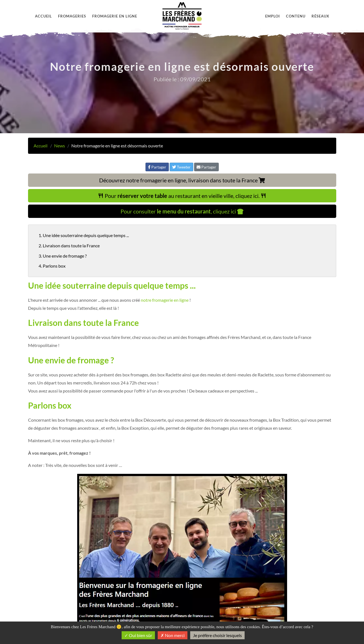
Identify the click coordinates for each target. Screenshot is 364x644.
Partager (157, 167)
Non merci (173, 635)
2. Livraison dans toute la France (69, 246)
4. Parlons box (52, 266)
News (60, 146)
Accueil (43, 16)
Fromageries (72, 16)
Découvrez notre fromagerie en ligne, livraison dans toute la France (182, 180)
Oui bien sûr (138, 635)
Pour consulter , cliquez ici (182, 211)
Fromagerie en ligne (115, 16)
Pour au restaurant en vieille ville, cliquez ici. (182, 196)
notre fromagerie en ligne (165, 300)
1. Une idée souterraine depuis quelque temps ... (84, 235)
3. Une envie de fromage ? (63, 256)
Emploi (273, 16)
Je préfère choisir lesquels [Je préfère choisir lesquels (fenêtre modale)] (217, 635)
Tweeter (181, 167)
